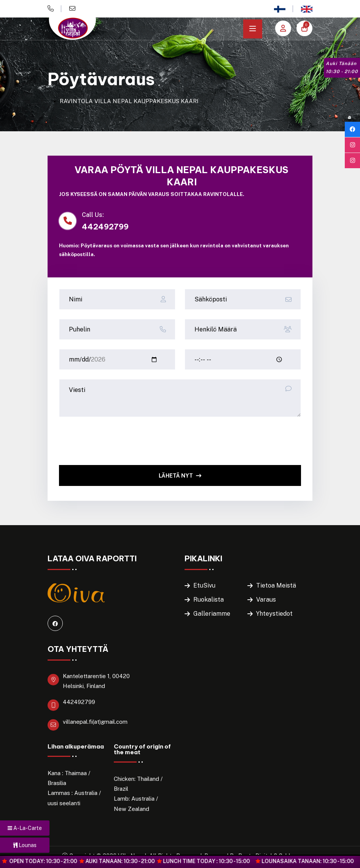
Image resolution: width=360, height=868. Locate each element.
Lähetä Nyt (180, 476)
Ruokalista (209, 600)
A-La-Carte (25, 828)
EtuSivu (204, 585)
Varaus (266, 600)
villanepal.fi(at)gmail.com (95, 722)
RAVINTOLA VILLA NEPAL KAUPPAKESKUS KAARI (129, 101)
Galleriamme (212, 614)
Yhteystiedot (274, 614)
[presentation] (117, 441)
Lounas (25, 845)
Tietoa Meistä (276, 585)
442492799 (79, 702)
